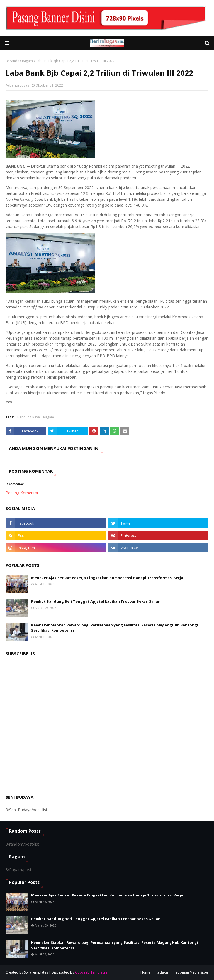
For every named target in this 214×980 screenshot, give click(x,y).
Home (145, 972)
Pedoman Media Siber (191, 972)
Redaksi (162, 972)
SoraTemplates (36, 972)
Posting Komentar (22, 493)
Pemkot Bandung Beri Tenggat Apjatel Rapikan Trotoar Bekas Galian (96, 601)
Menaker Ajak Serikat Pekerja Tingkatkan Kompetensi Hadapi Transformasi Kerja (107, 578)
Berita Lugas (19, 85)
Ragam (27, 61)
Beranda (12, 61)
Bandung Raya (29, 417)
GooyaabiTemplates (91, 972)
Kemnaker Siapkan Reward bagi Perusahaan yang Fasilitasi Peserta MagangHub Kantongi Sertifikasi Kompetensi (115, 628)
